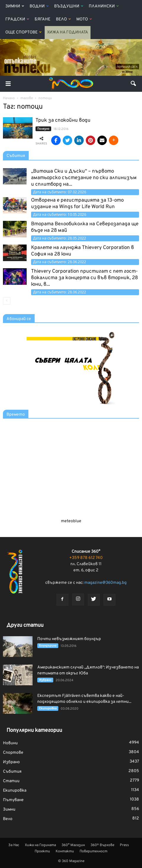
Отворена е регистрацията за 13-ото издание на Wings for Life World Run (77, 204)
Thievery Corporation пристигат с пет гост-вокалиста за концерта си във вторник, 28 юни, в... (84, 278)
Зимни (15, 6)
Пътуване (13, 800)
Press (124, 845)
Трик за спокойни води (63, 120)
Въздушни (69, 6)
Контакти (65, 851)
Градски (17, 19)
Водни (39, 6)
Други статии (25, 625)
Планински (104, 6)
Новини (10, 743)
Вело (63, 19)
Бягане (42, 19)
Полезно (43, 129)
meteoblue (71, 521)
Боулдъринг (48, 646)
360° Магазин (73, 845)
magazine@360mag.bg (105, 583)
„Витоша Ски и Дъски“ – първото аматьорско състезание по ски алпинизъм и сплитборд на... (84, 178)
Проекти (42, 851)
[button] (134, 84)
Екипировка (48, 709)
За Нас (14, 845)
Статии (11, 781)
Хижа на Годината (68, 32)
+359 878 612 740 (86, 558)
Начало (9, 98)
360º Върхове (102, 845)
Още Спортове (23, 32)
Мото (84, 19)
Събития (16, 156)
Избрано (45, 680)
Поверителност (93, 851)
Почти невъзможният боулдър (69, 639)
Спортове (13, 753)
